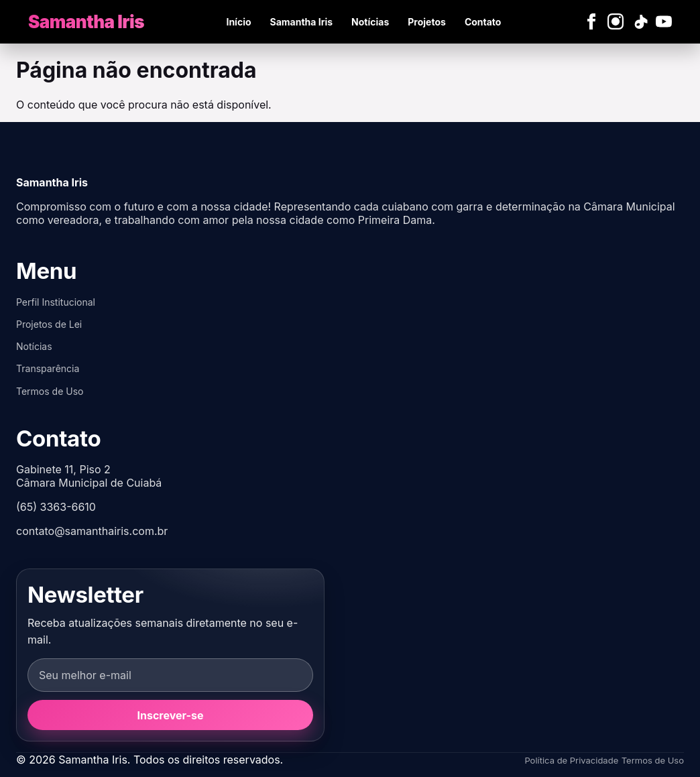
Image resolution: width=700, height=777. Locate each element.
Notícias (370, 22)
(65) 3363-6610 (56, 507)
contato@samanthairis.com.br (92, 531)
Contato (483, 22)
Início (238, 22)
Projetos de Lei (49, 324)
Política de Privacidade (571, 760)
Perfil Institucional (56, 302)
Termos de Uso (50, 391)
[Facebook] (591, 21)
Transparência (48, 368)
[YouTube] (664, 21)
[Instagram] (616, 21)
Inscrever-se (171, 715)
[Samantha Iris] (86, 22)
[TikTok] (640, 21)
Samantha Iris (302, 22)
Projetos (427, 22)
